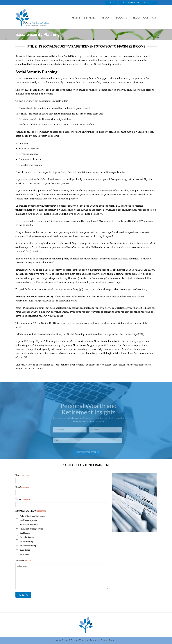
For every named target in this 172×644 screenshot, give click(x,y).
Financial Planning (28, 546)
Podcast (122, 17)
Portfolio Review (27, 537)
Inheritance (25, 550)
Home (76, 17)
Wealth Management (28, 520)
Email (22, 487)
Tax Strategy (25, 533)
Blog (136, 17)
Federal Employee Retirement (32, 516)
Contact (150, 17)
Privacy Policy (108, 640)
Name (22, 475)
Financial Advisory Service (31, 529)
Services (91, 17)
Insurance (24, 554)
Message (24, 561)
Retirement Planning (29, 525)
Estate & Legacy (26, 541)
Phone (23, 499)
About (107, 17)
